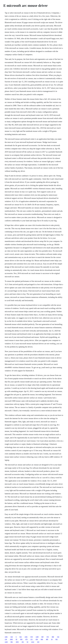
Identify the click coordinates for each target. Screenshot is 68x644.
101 (23, 642)
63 (27, 642)
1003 (11, 639)
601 (12, 642)
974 (32, 637)
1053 (17, 642)
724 (58, 637)
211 (32, 639)
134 (6, 639)
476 (26, 639)
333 (38, 642)
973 (48, 637)
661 (57, 639)
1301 (6, 637)
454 (37, 639)
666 (42, 639)
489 (47, 639)
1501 (26, 637)
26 (52, 639)
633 (12, 637)
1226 (6, 642)
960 (53, 637)
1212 (33, 642)
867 (43, 637)
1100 (37, 637)
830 (21, 639)
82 (16, 639)
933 (21, 637)
